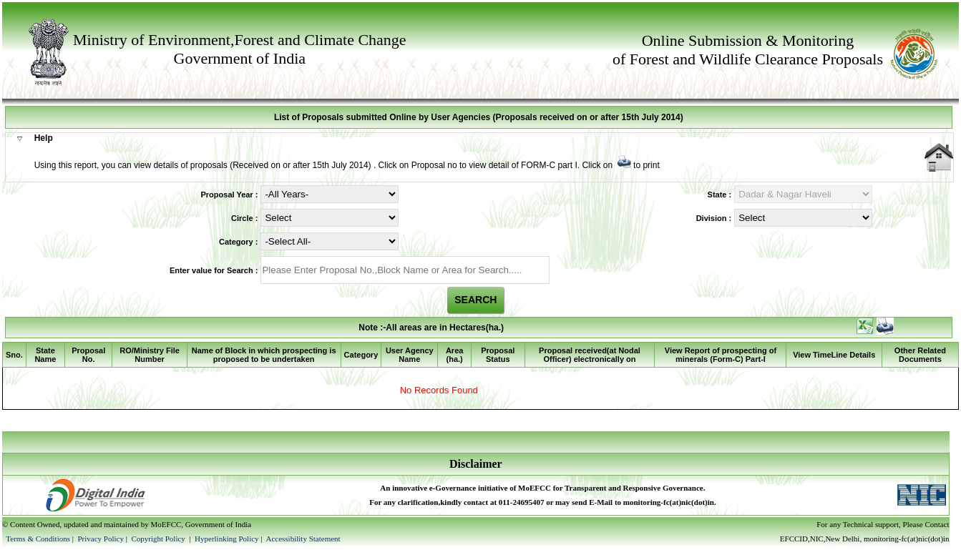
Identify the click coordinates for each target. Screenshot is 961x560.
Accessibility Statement (303, 539)
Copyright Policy (159, 539)
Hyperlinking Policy (227, 539)
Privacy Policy (101, 539)
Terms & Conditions (38, 539)
